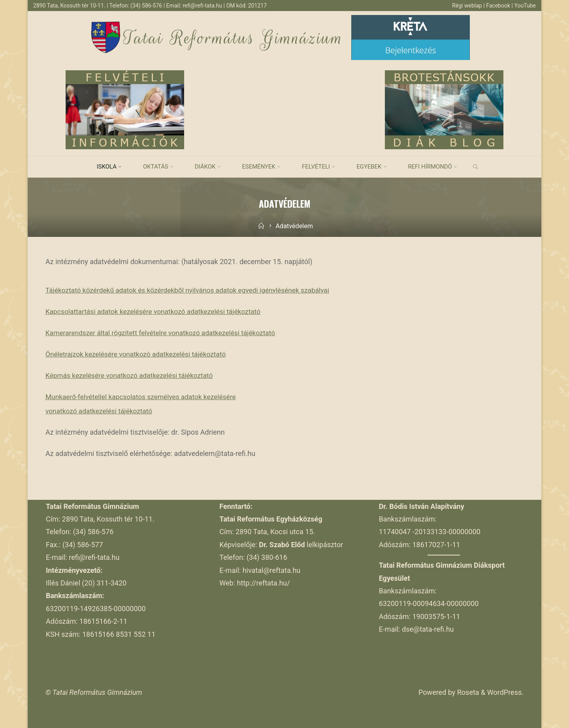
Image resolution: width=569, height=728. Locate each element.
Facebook (498, 5)
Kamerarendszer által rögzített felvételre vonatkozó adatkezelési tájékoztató (165, 333)
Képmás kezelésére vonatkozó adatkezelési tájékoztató (133, 375)
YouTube (525, 5)
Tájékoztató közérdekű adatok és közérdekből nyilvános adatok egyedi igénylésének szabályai (193, 290)
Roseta (467, 692)
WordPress (504, 692)
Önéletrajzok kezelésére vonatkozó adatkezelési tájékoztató (139, 354)
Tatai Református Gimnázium (234, 38)
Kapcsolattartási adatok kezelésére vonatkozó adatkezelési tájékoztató (157, 311)
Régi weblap (466, 5)
